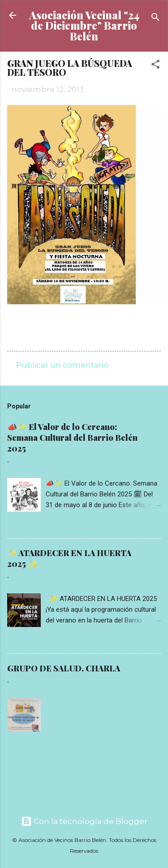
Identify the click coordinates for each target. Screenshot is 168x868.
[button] (155, 66)
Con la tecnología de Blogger (84, 821)
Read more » (139, 525)
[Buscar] (155, 18)
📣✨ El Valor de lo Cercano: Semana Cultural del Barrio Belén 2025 (72, 438)
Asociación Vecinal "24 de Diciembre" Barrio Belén (84, 26)
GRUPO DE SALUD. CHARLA (64, 668)
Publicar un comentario (62, 365)
